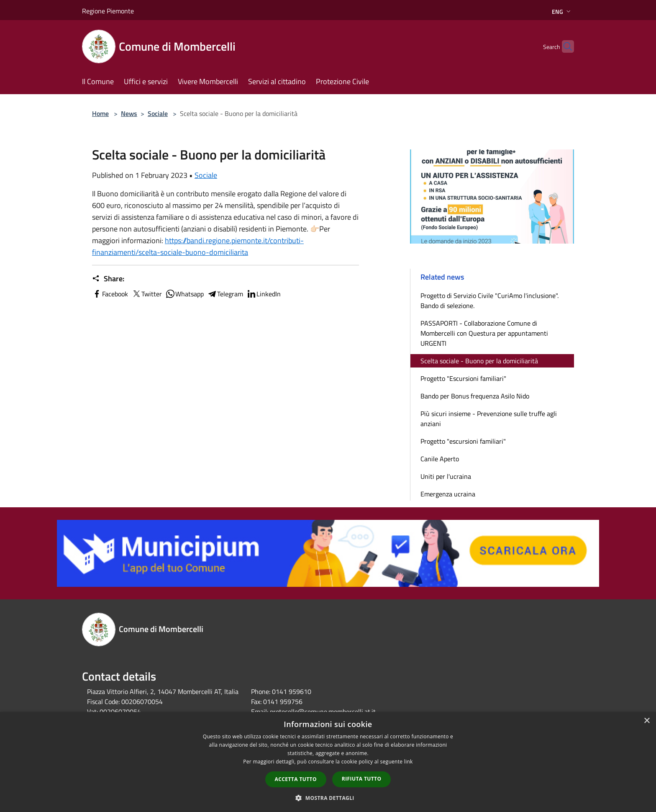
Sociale (158, 113)
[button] (328, 798)
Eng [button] (562, 12)
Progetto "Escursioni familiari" (463, 378)
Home (100, 113)
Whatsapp (184, 294)
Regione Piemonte (108, 11)
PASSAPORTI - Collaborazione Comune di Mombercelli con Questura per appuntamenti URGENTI (484, 333)
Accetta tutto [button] (296, 779)
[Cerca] (564, 46)
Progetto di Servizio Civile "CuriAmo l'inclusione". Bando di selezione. (489, 301)
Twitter (147, 294)
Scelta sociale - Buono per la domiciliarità (479, 361)
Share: (108, 279)
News (129, 113)
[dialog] (328, 762)
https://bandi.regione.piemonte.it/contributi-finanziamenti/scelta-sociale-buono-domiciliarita (198, 246)
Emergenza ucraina (448, 494)
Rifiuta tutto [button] (362, 779)
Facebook (110, 294)
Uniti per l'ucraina (446, 476)
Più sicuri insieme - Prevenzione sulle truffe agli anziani (489, 419)
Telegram (225, 294)
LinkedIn (264, 294)
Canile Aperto (440, 459)
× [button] (647, 721)
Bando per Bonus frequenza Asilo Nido (475, 396)
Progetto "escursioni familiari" (463, 441)
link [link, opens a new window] (409, 762)
